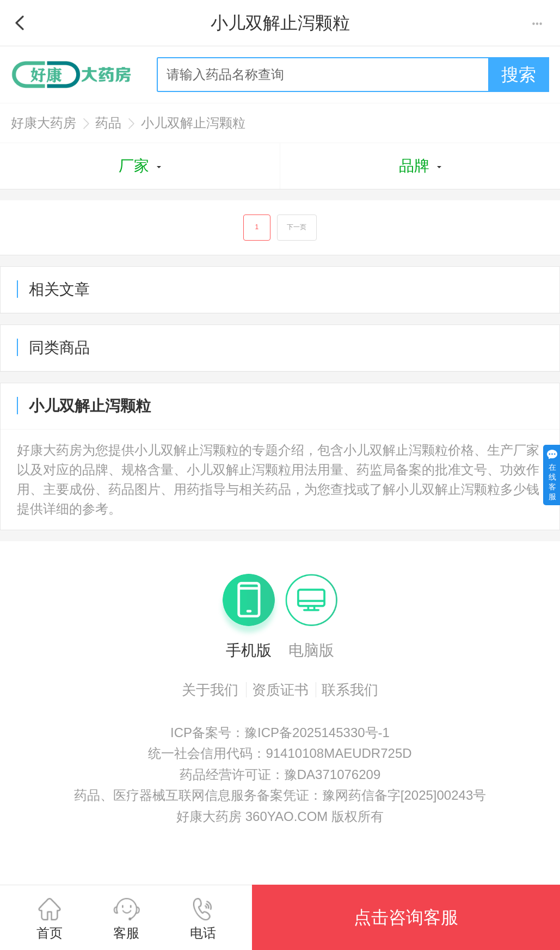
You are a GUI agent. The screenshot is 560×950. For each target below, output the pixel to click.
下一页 (298, 229)
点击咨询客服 (406, 917)
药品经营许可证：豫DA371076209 (280, 778)
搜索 (519, 75)
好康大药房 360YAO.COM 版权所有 (280, 820)
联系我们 (350, 693)
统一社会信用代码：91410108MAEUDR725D (280, 756)
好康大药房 (44, 123)
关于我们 (210, 693)
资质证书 (280, 693)
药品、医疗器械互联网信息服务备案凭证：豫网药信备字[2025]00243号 (280, 798)
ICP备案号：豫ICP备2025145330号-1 (280, 736)
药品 (108, 123)
